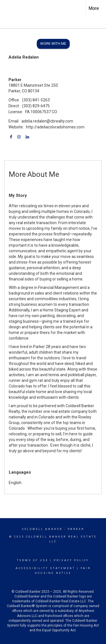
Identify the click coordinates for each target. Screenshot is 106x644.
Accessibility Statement (45, 568)
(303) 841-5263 (36, 100)
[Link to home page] (9, 8)
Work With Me (53, 44)
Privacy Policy (71, 560)
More (94, 8)
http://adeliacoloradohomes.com (55, 127)
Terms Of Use (33, 560)
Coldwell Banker (42, 529)
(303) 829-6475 (36, 106)
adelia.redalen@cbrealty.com (47, 121)
